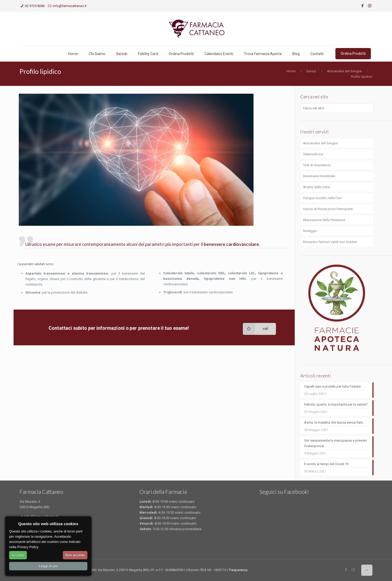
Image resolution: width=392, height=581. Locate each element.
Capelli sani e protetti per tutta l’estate (332, 386)
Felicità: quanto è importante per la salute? (336, 404)
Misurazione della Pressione (324, 220)
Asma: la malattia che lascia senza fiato (334, 422)
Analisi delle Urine (316, 187)
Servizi (311, 71)
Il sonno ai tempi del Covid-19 (326, 464)
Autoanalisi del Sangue (344, 71)
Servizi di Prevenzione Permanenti (328, 209)
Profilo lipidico (362, 77)
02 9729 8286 (35, 6)
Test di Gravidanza (317, 165)
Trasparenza (238, 570)
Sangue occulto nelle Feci (322, 198)
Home (291, 71)
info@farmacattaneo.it (70, 6)
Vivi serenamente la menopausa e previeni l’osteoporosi (336, 443)
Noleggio (310, 231)
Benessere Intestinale (319, 176)
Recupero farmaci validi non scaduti (330, 242)
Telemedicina (313, 154)
